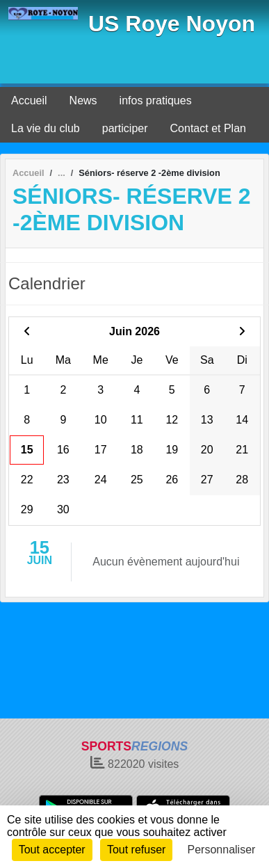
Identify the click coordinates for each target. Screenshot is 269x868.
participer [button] (125, 128)
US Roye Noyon (172, 24)
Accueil (29, 101)
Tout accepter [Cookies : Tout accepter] (52, 850)
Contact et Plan (208, 128)
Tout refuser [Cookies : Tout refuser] (136, 850)
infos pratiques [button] (156, 101)
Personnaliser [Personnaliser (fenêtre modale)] (222, 850)
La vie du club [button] (46, 128)
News (83, 101)
